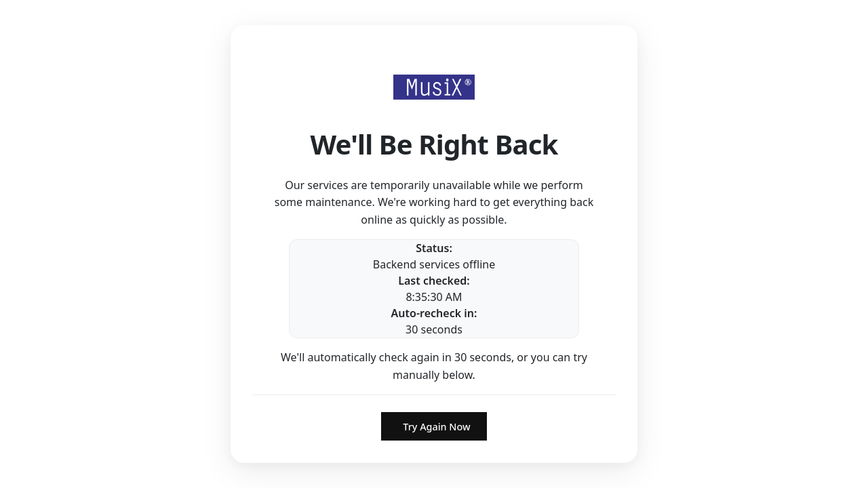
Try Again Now (436, 427)
